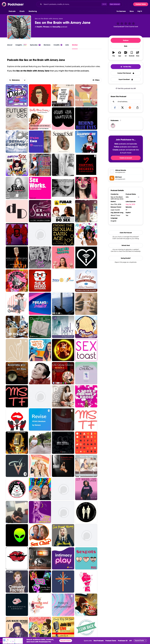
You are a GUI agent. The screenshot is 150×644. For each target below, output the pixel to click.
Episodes (35, 45)
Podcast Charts (111, 641)
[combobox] (79, 4)
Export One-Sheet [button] (126, 79)
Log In (140, 11)
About (10, 45)
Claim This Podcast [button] (126, 233)
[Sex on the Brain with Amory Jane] (19, 27)
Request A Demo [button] (66, 641)
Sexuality (57, 27)
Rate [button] (126, 46)
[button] (13, 11)
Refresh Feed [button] (126, 245)
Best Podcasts (99, 641)
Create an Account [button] (126, 158)
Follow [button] (126, 40)
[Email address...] (126, 102)
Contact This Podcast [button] (126, 73)
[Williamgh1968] (113, 126)
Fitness (46, 27)
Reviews (47, 45)
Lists (67, 45)
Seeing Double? (126, 258)
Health (39, 27)
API (131, 641)
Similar (75, 45)
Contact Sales (141, 4)
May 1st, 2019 (130, 204)
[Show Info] (139, 197)
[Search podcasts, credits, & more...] (72, 4)
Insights (21, 45)
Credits (58, 45)
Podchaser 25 (123, 641)
